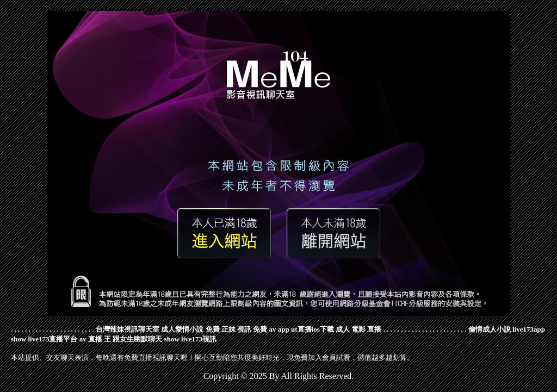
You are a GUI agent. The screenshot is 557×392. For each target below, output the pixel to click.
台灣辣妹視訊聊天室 (128, 329)
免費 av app (271, 329)
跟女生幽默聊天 (137, 339)
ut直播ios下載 (312, 329)
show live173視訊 (190, 339)
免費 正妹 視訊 (229, 329)
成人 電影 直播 (359, 329)
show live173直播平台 (44, 339)
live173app (529, 329)
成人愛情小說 (182, 329)
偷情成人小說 (490, 329)
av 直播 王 (95, 339)
